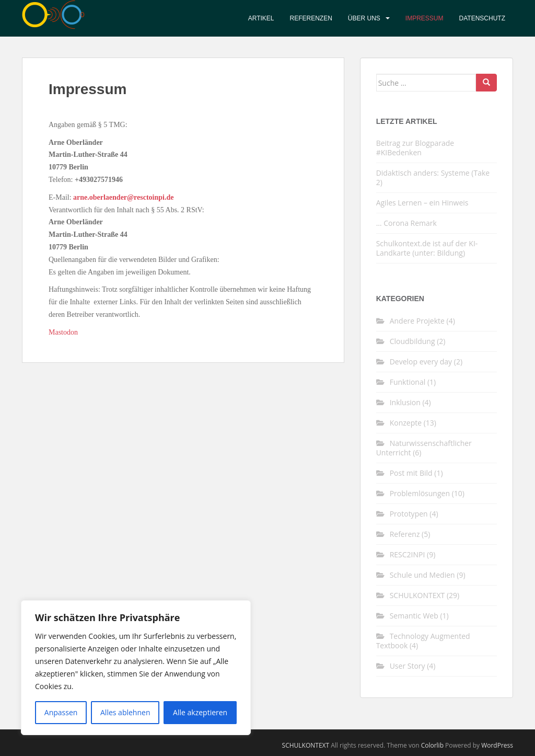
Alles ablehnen (125, 712)
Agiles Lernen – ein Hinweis (422, 203)
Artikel (261, 18)
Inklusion (405, 402)
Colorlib (432, 745)
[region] (136, 668)
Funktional (408, 382)
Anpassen (61, 712)
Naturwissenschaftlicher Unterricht (424, 448)
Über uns (364, 18)
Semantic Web (414, 616)
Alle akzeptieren (200, 712)
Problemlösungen (420, 493)
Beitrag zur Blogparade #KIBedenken (415, 148)
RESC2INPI (408, 554)
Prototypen (409, 514)
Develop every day (421, 362)
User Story (408, 666)
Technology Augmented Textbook (423, 641)
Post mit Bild (411, 473)
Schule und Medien (422, 575)
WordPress (497, 745)
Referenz (405, 534)
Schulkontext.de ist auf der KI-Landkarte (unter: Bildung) (427, 248)
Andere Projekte (417, 321)
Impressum (424, 18)
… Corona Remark (406, 223)
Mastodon (63, 332)
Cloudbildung (412, 341)
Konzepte (406, 423)
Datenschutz (482, 18)
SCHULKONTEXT (417, 595)
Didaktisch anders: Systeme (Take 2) (433, 177)
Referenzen (311, 18)
